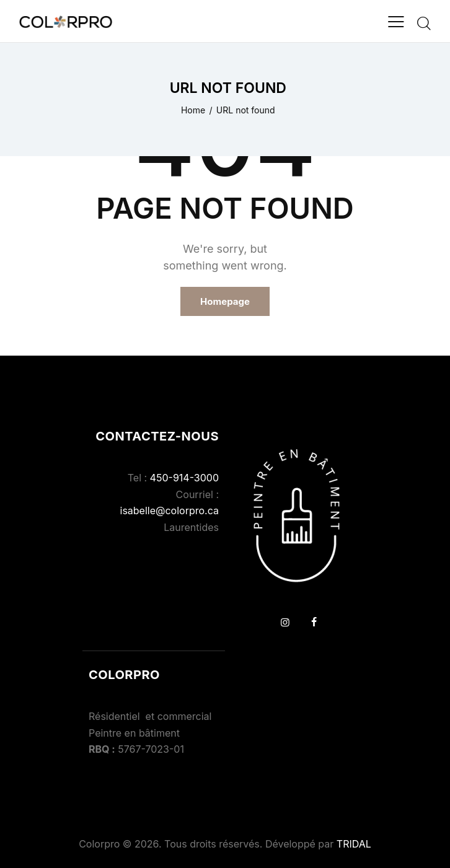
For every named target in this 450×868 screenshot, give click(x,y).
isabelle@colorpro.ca (170, 511)
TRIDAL (354, 844)
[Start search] (424, 23)
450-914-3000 (184, 478)
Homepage (225, 301)
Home (193, 110)
